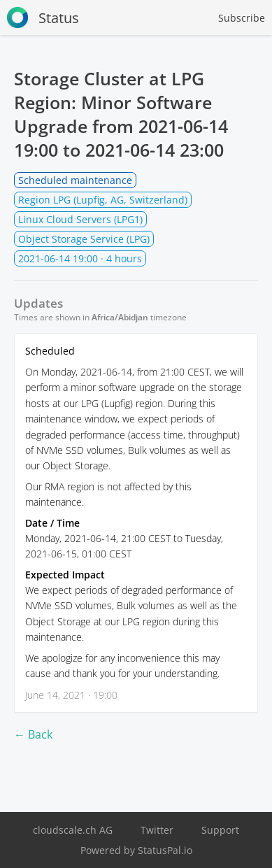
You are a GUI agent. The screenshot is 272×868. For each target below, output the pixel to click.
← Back (33, 734)
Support (220, 830)
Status (43, 17)
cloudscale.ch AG (73, 830)
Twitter (157, 830)
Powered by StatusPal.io (136, 850)
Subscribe (242, 18)
